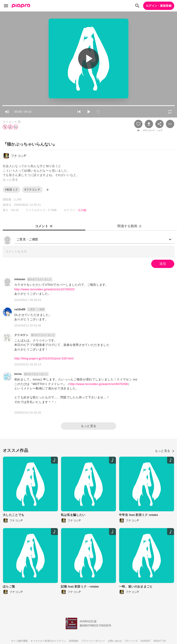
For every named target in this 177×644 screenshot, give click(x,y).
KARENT (146, 641)
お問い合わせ (115, 641)
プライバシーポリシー (93, 641)
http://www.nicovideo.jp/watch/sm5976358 (99, 384)
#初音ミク (12, 190)
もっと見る (89, 426)
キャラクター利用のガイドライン (48, 641)
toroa (18, 374)
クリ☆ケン (21, 335)
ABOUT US (160, 641)
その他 (82, 210)
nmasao (20, 279)
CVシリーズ (131, 641)
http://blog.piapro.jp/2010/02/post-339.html (44, 358)
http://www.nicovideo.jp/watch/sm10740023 (44, 289)
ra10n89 (20, 309)
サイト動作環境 (19, 641)
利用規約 (74, 641)
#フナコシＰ (32, 190)
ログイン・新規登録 (159, 6)
